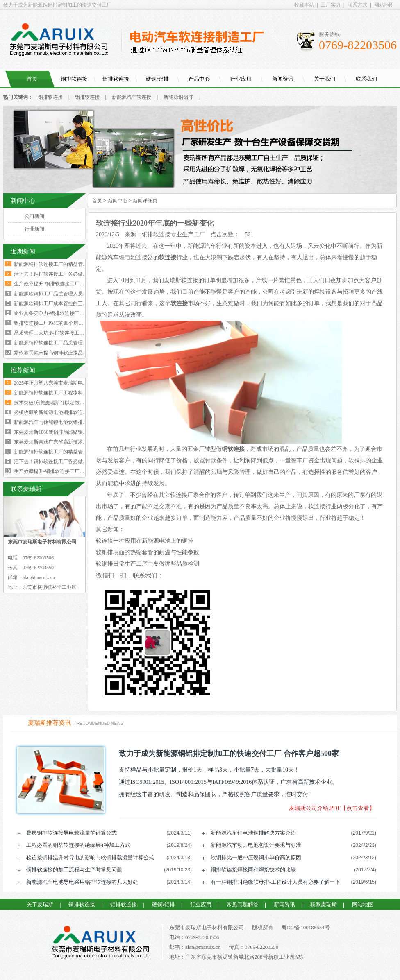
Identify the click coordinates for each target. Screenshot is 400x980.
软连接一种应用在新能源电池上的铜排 (145, 541)
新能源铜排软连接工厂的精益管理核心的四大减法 (68, 264)
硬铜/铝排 (157, 79)
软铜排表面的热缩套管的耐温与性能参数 (148, 552)
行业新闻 (34, 229)
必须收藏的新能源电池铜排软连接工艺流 (58, 412)
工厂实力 (331, 5)
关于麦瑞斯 (40, 904)
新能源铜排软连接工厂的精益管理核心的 (58, 452)
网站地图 (384, 5)
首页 (32, 79)
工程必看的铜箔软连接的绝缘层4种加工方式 (78, 845)
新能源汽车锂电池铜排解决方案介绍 (253, 833)
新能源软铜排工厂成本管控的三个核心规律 (61, 303)
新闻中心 (118, 201)
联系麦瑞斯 (324, 904)
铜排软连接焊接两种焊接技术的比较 (253, 870)
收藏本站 (304, 5)
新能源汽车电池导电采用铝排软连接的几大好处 (82, 882)
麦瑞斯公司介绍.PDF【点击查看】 (332, 808)
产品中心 (199, 79)
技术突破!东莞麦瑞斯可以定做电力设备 (57, 403)
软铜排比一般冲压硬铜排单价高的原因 (256, 857)
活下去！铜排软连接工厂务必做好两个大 (58, 462)
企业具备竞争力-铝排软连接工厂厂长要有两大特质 (69, 313)
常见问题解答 (243, 904)
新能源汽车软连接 (132, 97)
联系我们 (366, 79)
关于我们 (325, 79)
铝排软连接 (116, 79)
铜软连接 (233, 449)
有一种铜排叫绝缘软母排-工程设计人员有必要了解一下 (275, 882)
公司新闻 (34, 216)
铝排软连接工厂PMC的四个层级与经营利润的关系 (68, 323)
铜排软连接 (74, 79)
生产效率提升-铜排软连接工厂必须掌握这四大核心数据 (74, 284)
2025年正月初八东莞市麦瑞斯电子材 (53, 383)
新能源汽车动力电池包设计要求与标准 (256, 845)
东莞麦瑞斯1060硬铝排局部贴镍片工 (53, 432)
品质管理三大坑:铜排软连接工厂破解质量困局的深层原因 (76, 333)
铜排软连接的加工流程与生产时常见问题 (74, 870)
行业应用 (241, 79)
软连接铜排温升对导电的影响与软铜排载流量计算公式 (90, 857)
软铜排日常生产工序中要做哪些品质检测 (148, 564)
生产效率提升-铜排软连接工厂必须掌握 (57, 471)
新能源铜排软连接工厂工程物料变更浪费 (58, 393)
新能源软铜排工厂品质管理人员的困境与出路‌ (63, 294)
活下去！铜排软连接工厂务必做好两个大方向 (63, 274)
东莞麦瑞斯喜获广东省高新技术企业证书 (58, 442)
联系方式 (357, 5)
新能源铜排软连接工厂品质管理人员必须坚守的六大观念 (75, 343)
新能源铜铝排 (178, 97)
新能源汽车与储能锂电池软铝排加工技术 (58, 422)
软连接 (179, 303)
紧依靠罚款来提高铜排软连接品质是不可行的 (63, 353)
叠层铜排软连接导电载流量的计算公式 (72, 833)
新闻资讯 (283, 79)
